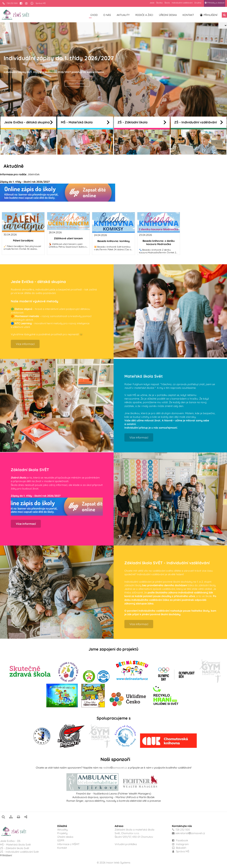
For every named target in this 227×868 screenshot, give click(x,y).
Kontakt (188, 15)
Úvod (94, 15)
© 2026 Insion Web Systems (114, 863)
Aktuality (123, 15)
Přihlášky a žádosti (215, 3)
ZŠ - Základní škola (142, 122)
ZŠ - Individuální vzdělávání (199, 122)
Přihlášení (209, 15)
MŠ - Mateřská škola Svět (15, 845)
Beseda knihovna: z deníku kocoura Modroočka (159, 242)
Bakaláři (179, 848)
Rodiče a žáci (144, 15)
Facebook (182, 840)
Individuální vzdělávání (182, 3)
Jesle (152, 3)
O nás (107, 15)
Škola (167, 3)
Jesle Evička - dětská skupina (28, 122)
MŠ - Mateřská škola (85, 122)
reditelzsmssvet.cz (115, 768)
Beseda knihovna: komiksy (113, 241)
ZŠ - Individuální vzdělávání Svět (20, 852)
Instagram (180, 844)
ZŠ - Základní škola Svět (15, 848)
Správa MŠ (41, 3)
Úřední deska (168, 15)
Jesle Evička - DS (10, 841)
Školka (159, 3)
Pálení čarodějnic (23, 241)
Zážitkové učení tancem (68, 238)
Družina (198, 3)
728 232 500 (10, 3)
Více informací (77, 83)
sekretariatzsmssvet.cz (190, 833)
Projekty (62, 833)
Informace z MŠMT (68, 844)
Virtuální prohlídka (126, 844)
